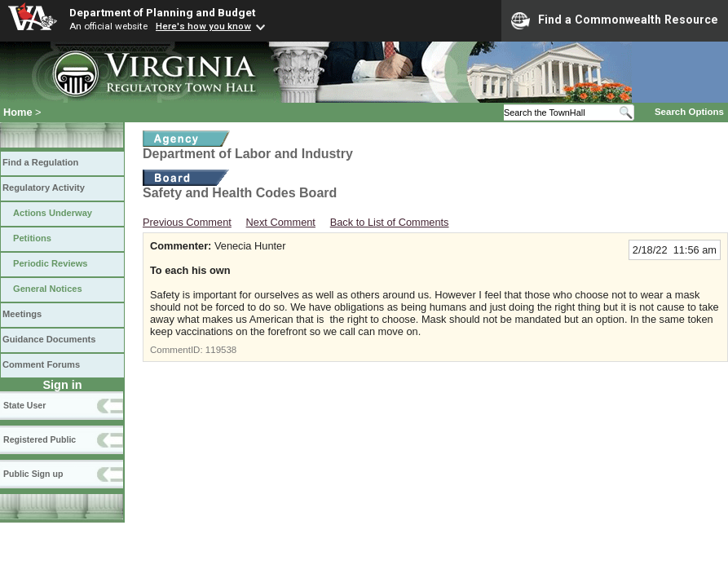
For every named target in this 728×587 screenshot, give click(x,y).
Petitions (32, 238)
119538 (221, 350)
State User (24, 405)
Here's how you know (203, 26)
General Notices (48, 289)
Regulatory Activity (44, 188)
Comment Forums (41, 364)
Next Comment (281, 222)
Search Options (689, 112)
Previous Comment (187, 222)
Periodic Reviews (51, 263)
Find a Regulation (40, 162)
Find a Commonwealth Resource (615, 20)
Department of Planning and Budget (162, 12)
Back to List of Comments (390, 222)
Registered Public (40, 439)
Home (18, 112)
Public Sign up (33, 474)
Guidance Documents (49, 339)
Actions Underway (53, 213)
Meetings (22, 314)
